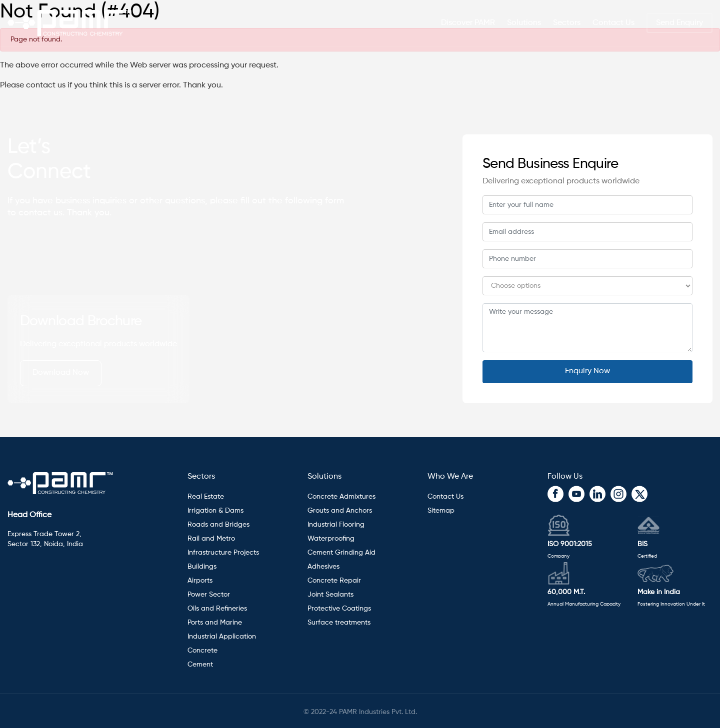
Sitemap (441, 511)
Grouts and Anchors (340, 511)
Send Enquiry (679, 21)
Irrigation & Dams (215, 511)
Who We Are (450, 477)
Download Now (61, 373)
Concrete (202, 651)
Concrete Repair (334, 581)
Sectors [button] (567, 21)
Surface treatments (339, 623)
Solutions (324, 477)
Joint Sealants (330, 595)
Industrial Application (222, 637)
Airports (200, 581)
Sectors (201, 477)
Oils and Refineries (217, 609)
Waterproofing (331, 539)
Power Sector (209, 595)
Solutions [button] (524, 21)
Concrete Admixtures (341, 497)
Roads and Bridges (218, 525)
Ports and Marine (215, 623)
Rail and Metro (211, 539)
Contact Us (613, 21)
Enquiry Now (587, 371)
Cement (200, 665)
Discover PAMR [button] (468, 21)
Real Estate (206, 497)
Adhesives (324, 567)
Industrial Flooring (336, 525)
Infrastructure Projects (223, 553)
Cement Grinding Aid (341, 553)
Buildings (202, 567)
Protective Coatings (339, 609)
